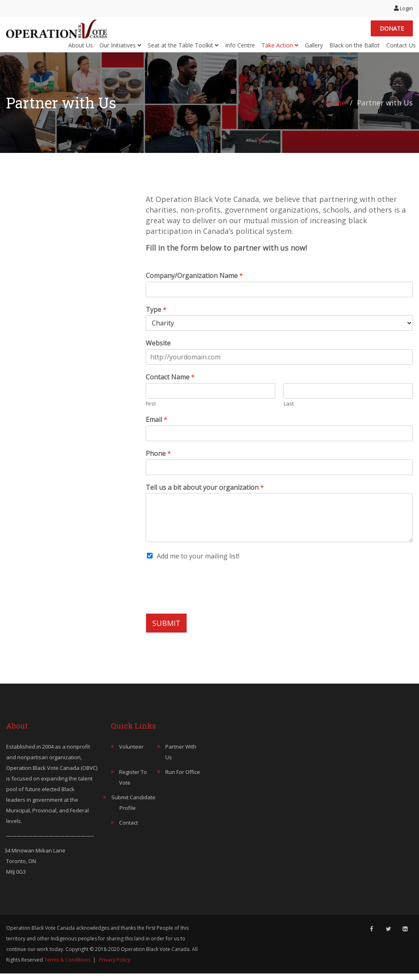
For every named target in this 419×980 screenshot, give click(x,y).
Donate (392, 32)
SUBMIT (166, 630)
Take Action (280, 48)
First (151, 410)
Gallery (314, 48)
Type (156, 316)
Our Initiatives (120, 48)
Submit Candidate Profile (133, 809)
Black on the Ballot (355, 48)
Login (403, 8)
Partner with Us (181, 758)
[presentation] (208, 606)
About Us (81, 48)
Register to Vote (133, 784)
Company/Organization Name (194, 282)
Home (335, 109)
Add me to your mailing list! (198, 563)
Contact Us (401, 48)
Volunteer (131, 753)
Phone (158, 460)
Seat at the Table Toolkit (183, 48)
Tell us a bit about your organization (205, 494)
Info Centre (240, 48)
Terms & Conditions (67, 966)
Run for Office (183, 778)
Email (157, 426)
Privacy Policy (115, 966)
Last (289, 410)
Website (158, 350)
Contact (128, 829)
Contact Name (170, 384)
